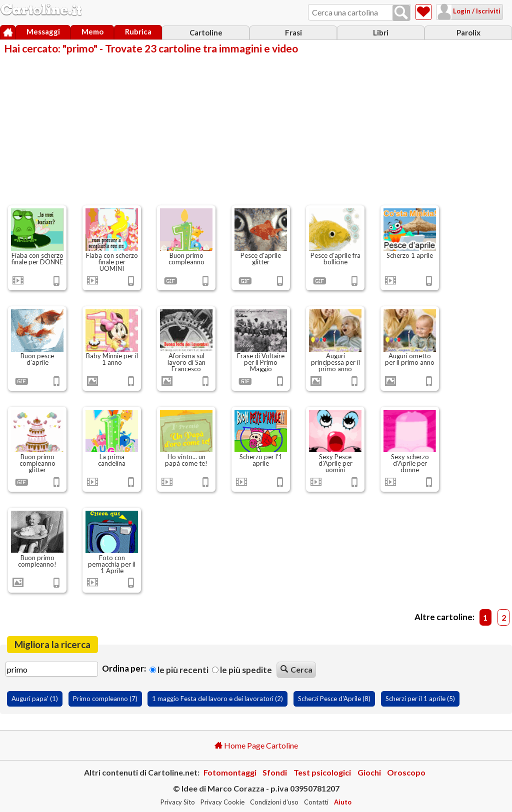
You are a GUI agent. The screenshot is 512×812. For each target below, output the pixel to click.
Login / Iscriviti (463, 11)
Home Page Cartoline (256, 745)
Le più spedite (242, 670)
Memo (92, 31)
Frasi (293, 32)
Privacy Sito (178, 802)
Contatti (316, 802)
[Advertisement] (256, 129)
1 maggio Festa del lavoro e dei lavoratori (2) (217, 699)
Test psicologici (322, 772)
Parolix (468, 32)
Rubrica (138, 31)
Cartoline (206, 32)
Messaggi (43, 31)
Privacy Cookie (222, 802)
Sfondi (275, 772)
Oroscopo (406, 772)
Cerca (296, 669)
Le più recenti (179, 670)
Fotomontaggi (230, 772)
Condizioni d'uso (274, 802)
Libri (381, 32)
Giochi (369, 772)
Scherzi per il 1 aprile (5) (420, 699)
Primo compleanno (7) (105, 699)
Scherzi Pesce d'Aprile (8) (334, 699)
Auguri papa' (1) (35, 699)
